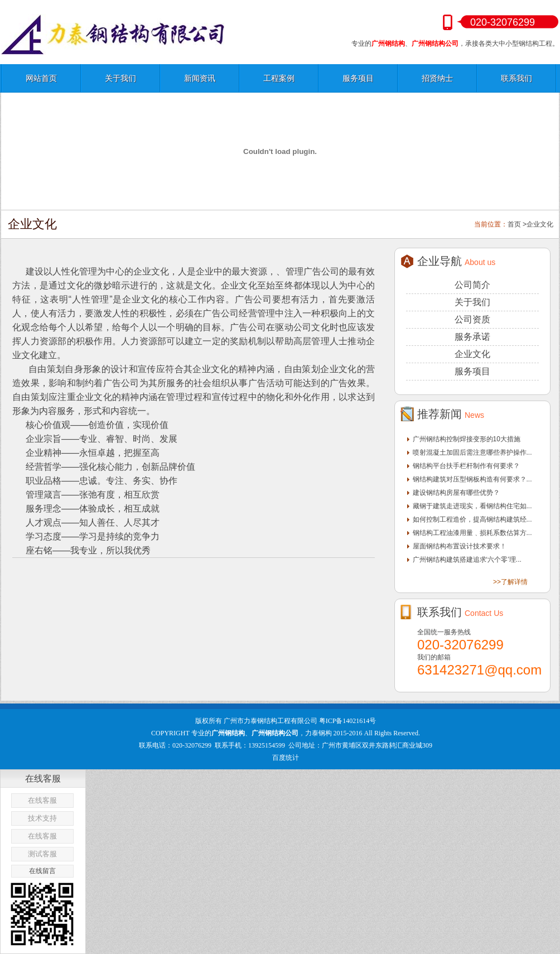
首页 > (517, 224)
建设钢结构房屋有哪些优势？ (456, 493)
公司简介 (472, 285)
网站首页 (41, 78)
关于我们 (120, 78)
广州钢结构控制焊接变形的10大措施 (467, 439)
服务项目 (358, 78)
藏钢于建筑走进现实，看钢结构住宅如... (472, 506)
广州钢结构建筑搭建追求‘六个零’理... (467, 560)
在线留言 (42, 871)
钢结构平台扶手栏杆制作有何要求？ (466, 466)
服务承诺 (472, 337)
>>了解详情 (510, 582)
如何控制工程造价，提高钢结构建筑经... (472, 519)
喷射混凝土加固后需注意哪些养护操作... (472, 452)
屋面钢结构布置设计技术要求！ (460, 546)
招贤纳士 (437, 78)
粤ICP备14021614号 (348, 721)
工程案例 (279, 78)
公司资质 (472, 319)
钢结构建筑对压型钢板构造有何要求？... (472, 479)
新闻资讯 (200, 78)
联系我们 (516, 78)
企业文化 (540, 224)
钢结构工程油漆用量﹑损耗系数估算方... (472, 533)
